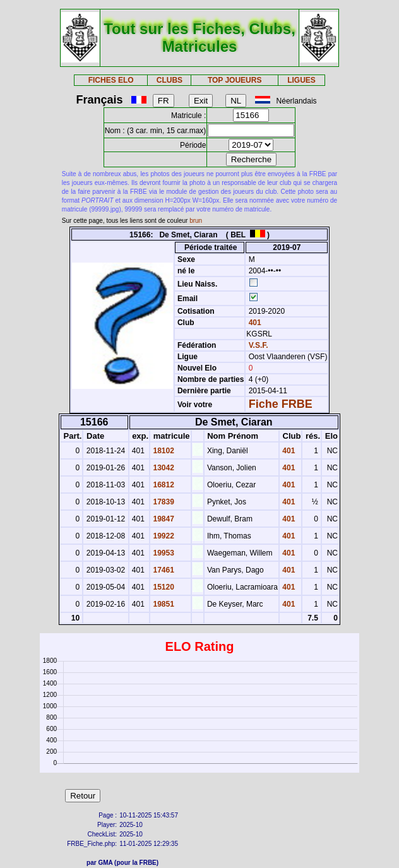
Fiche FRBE (281, 404)
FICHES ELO (111, 80)
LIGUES (301, 80)
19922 (163, 536)
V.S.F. (259, 345)
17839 (163, 502)
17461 (163, 570)
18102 (163, 451)
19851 (163, 604)
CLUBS (170, 80)
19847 (163, 519)
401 (253, 323)
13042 (163, 468)
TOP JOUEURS (235, 80)
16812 (163, 485)
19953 (163, 553)
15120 (163, 587)
